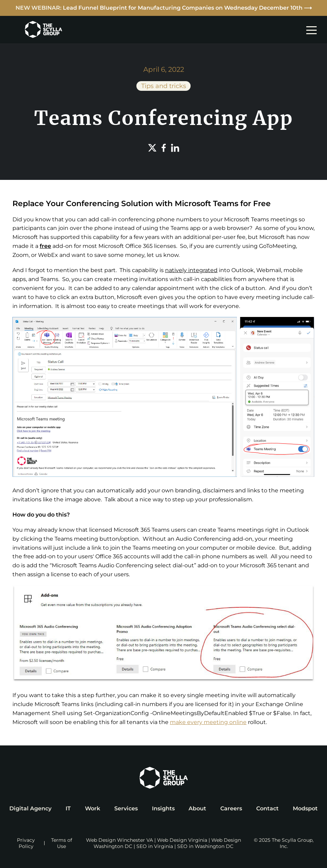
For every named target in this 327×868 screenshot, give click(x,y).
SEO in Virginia (155, 846)
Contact (267, 808)
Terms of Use (62, 843)
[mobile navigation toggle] (313, 30)
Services (126, 808)
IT (68, 808)
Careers (231, 808)
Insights (163, 808)
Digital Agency (30, 808)
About (197, 808)
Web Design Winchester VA (119, 840)
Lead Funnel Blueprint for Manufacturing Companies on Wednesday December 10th (183, 8)
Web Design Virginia (182, 840)
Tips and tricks (164, 86)
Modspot (305, 808)
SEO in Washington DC (205, 846)
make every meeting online (208, 722)
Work (93, 808)
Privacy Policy (26, 843)
